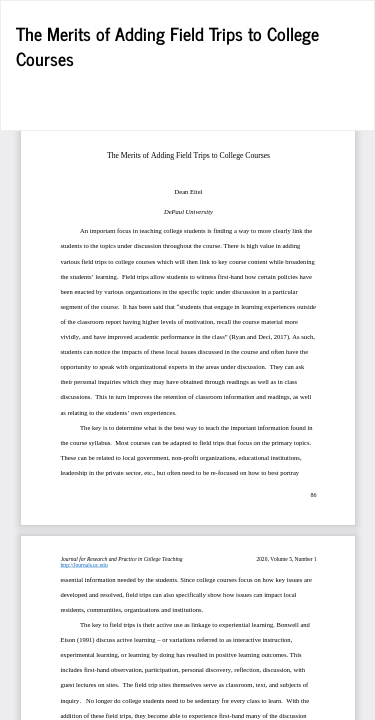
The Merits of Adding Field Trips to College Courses (167, 46)
